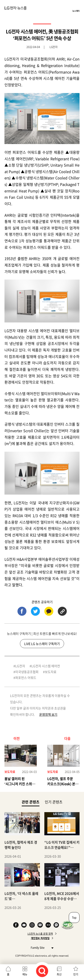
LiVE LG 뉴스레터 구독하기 (42, 644)
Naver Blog (40, 925)
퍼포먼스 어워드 (26, 678)
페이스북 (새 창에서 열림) (22, 611)
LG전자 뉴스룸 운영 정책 (40, 934)
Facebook (16, 925)
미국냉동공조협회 (27, 672)
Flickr (48, 925)
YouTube (24, 925)
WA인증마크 (68, 925)
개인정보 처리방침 (40, 938)
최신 (59, 974)
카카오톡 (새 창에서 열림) (49, 611)
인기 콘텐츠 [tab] (54, 802)
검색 (42, 971)
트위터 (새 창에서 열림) (35, 611)
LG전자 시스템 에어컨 (46, 666)
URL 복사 (62, 611)
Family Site (41, 948)
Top (74, 918)
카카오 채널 (56, 925)
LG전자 (20, 666)
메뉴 (25, 974)
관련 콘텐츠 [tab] (31, 802)
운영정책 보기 (48, 714)
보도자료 (51, 672)
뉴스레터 (76, 11)
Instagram (32, 925)
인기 (76, 974)
